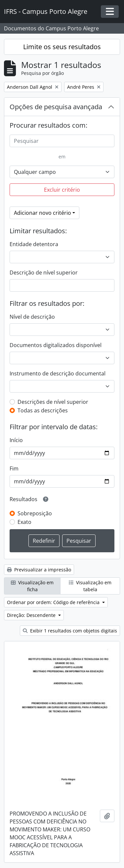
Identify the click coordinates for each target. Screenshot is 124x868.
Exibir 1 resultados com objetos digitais (70, 631)
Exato (24, 522)
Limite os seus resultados (62, 47)
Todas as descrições (43, 410)
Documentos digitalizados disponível (56, 345)
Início (16, 440)
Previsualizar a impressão (39, 570)
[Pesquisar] (62, 141)
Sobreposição (35, 513)
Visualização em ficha (32, 586)
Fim (14, 468)
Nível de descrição (32, 317)
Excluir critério (62, 190)
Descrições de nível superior (53, 402)
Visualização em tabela (90, 586)
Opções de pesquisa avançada (56, 107)
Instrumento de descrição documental (58, 373)
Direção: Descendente (32, 615)
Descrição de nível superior (44, 273)
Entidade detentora (34, 244)
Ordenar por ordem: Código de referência (54, 602)
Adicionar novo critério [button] (42, 213)
